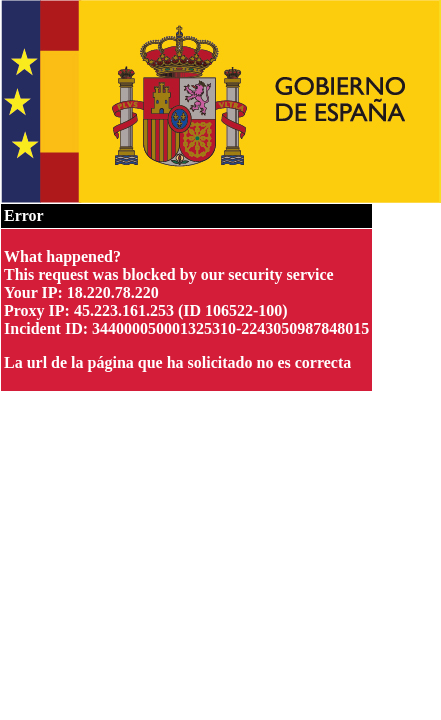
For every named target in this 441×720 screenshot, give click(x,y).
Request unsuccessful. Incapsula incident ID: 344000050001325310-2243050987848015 (220, 360)
